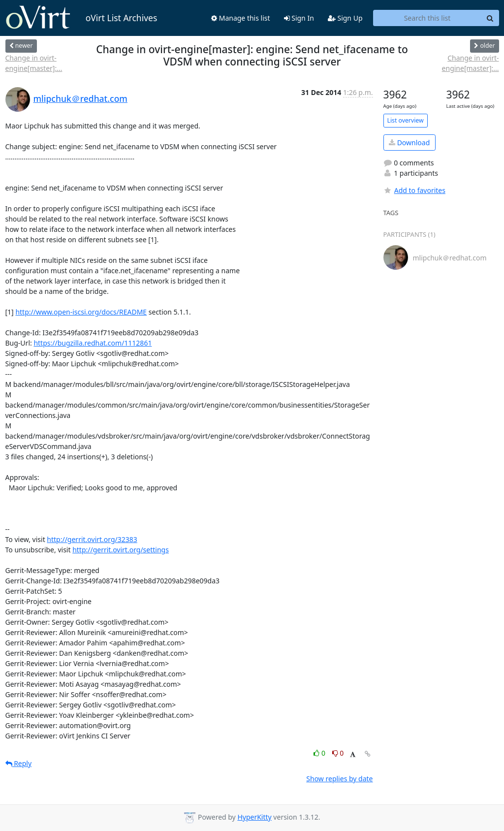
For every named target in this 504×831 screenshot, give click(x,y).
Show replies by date (339, 779)
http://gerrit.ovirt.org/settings (121, 550)
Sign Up (345, 18)
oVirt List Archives (81, 18)
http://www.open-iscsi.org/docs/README (81, 312)
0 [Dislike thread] (338, 753)
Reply (19, 763)
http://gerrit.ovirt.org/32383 (92, 539)
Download (409, 143)
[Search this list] (427, 18)
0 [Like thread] (320, 753)
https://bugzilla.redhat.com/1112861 (93, 343)
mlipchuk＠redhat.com (80, 98)
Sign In (299, 18)
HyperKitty (254, 817)
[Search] (490, 18)
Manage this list (241, 18)
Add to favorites (414, 190)
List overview (406, 120)
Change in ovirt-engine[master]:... (34, 63)
